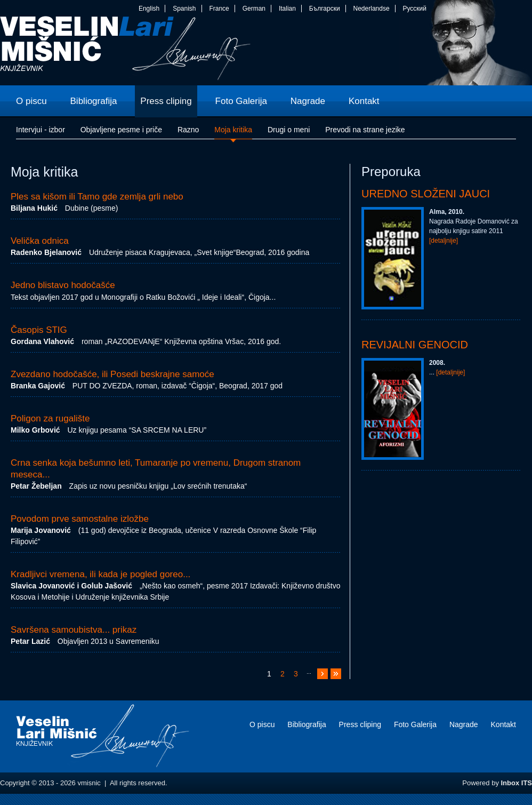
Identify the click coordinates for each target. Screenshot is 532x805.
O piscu (262, 724)
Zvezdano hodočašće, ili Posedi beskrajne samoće (112, 374)
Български (325, 9)
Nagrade (464, 724)
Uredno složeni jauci (426, 194)
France (219, 9)
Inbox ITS (517, 783)
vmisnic (126, 51)
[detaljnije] (444, 241)
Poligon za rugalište (50, 419)
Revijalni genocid (415, 345)
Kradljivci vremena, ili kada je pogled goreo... (100, 574)
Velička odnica (40, 241)
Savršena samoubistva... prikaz (74, 630)
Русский (414, 9)
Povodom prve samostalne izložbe (80, 519)
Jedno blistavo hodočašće (63, 285)
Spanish (184, 9)
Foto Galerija (415, 724)
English (149, 9)
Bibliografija (307, 724)
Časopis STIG (39, 330)
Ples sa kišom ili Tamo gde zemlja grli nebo (97, 197)
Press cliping (360, 724)
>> (336, 674)
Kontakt (503, 724)
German (254, 9)
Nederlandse (372, 9)
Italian (287, 9)
